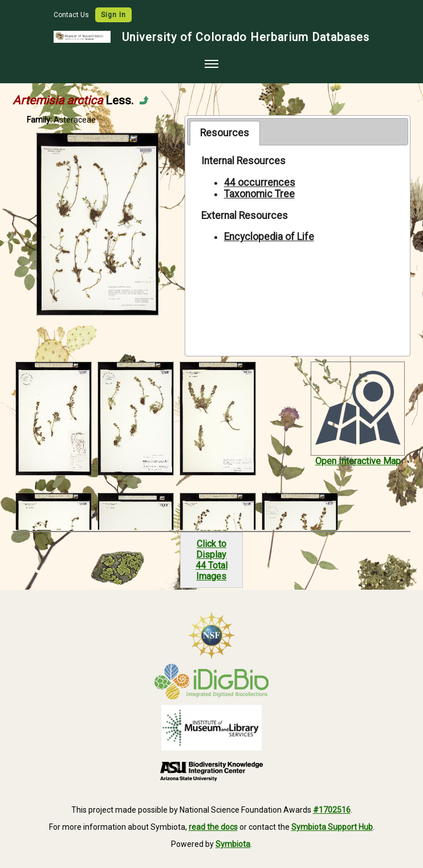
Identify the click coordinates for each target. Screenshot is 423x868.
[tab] (225, 133)
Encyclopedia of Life (269, 237)
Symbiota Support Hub (332, 827)
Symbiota (233, 844)
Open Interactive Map (358, 461)
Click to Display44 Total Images (211, 560)
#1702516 (332, 810)
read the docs (213, 827)
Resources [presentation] (225, 133)
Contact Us (72, 15)
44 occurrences (260, 182)
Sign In (113, 15)
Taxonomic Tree (259, 194)
